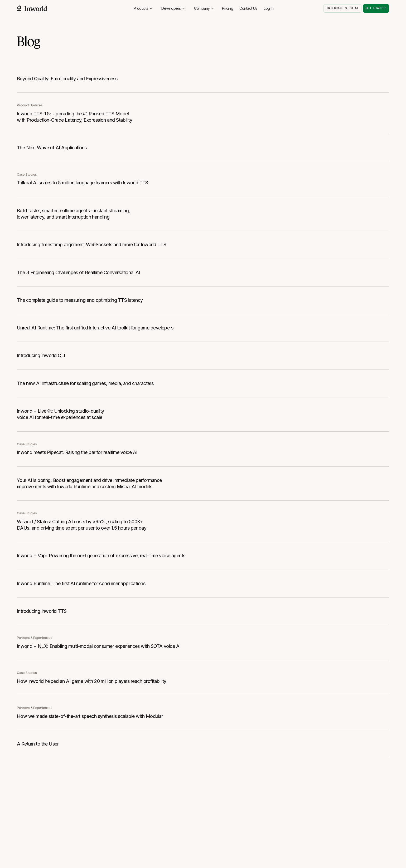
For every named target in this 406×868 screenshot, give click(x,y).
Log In (269, 8)
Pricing (228, 8)
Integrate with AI (342, 8)
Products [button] (143, 8)
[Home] (32, 8)
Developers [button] (173, 8)
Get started (376, 8)
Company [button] (204, 8)
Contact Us (248, 8)
